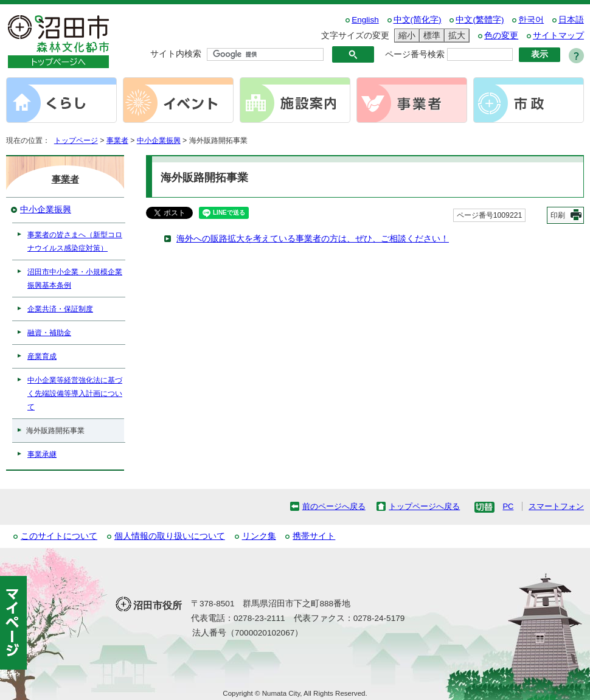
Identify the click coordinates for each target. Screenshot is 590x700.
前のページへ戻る (334, 506)
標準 (430, 36)
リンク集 (259, 536)
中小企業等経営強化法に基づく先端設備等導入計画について (75, 393)
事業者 (117, 140)
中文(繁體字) (480, 20)
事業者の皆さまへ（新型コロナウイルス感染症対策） (75, 241)
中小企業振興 (159, 140)
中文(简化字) (418, 20)
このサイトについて (59, 536)
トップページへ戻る (424, 506)
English (365, 20)
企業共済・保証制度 (60, 309)
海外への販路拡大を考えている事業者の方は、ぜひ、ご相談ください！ (313, 239)
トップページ (76, 140)
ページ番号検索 (415, 54)
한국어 (531, 20)
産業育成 (42, 356)
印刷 (558, 215)
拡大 (455, 36)
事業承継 (42, 454)
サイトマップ (558, 36)
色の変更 (501, 36)
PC (508, 506)
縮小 (405, 36)
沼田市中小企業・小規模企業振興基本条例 (75, 279)
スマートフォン (556, 506)
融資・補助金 (49, 333)
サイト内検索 (176, 54)
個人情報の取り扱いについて (170, 536)
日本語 (571, 20)
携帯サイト (314, 536)
